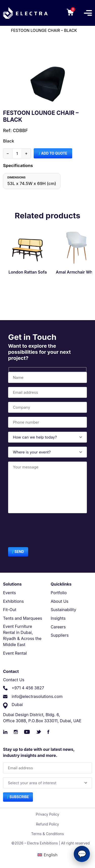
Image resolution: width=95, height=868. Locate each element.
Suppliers (60, 635)
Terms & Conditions (48, 834)
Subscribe (19, 797)
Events (9, 593)
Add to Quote (54, 153)
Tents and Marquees (23, 618)
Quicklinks (61, 584)
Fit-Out (10, 610)
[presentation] (47, 531)
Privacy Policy (48, 814)
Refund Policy (48, 824)
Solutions (12, 584)
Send (19, 552)
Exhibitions (13, 601)
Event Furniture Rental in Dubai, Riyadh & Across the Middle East (22, 635)
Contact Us (14, 680)
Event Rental (15, 653)
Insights (58, 618)
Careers (58, 627)
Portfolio (59, 593)
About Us (60, 601)
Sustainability (63, 610)
